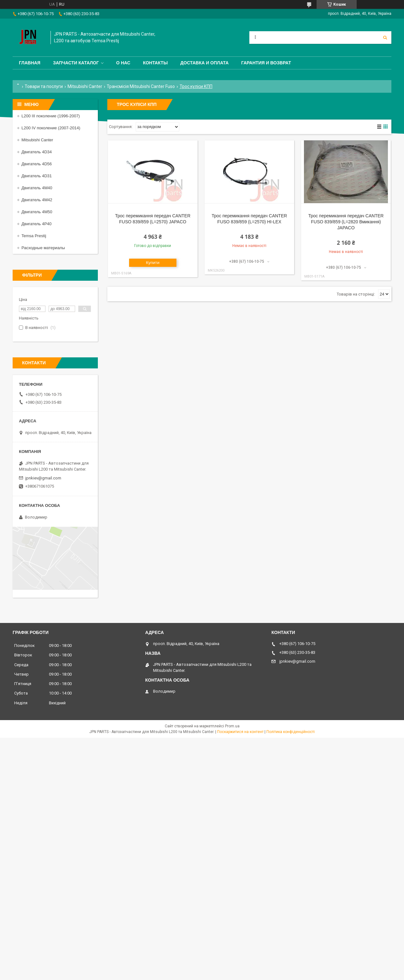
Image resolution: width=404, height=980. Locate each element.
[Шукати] (385, 38)
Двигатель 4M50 (37, 212)
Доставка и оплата (204, 63)
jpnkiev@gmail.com (43, 478)
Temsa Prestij (34, 236)
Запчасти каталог (76, 63)
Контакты (155, 63)
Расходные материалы (43, 248)
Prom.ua (232, 726)
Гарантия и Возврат (266, 63)
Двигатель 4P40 (36, 224)
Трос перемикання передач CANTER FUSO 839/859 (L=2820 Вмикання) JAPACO (346, 222)
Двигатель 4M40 (37, 188)
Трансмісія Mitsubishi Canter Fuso (141, 86)
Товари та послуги (44, 86)
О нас (123, 63)
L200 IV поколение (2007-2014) (51, 128)
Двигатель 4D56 (37, 164)
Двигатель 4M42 (37, 200)
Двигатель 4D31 (37, 176)
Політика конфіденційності (291, 732)
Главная (30, 63)
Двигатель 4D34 (37, 152)
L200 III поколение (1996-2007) (51, 116)
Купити (153, 263)
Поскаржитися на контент (240, 732)
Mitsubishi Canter (85, 86)
